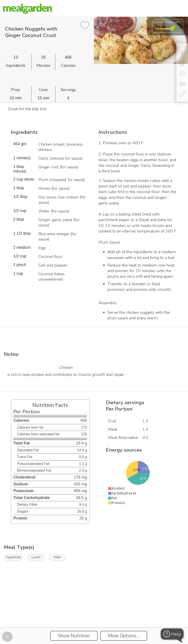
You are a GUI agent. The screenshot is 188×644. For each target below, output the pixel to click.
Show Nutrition (74, 636)
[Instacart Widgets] (94, 612)
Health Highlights (168, 22)
